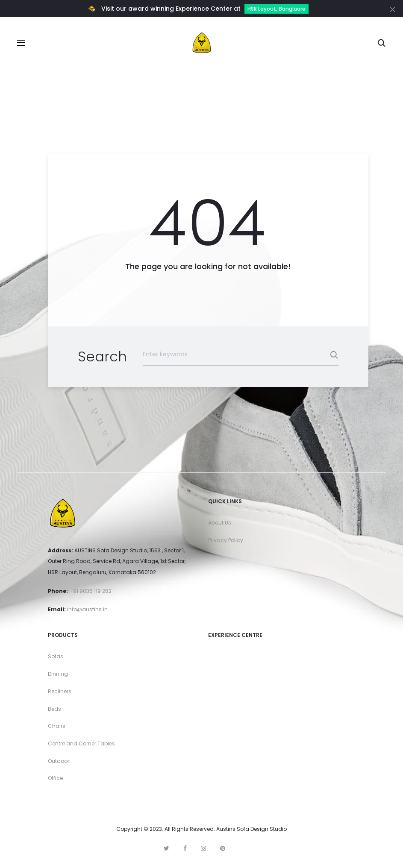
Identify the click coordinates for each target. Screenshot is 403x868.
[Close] (393, 9)
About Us (220, 523)
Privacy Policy (226, 540)
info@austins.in (87, 609)
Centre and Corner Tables (81, 743)
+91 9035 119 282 (90, 591)
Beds (54, 709)
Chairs (57, 726)
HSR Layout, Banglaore (277, 9)
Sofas (56, 656)
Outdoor (59, 761)
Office (55, 778)
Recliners (60, 691)
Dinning (58, 674)
